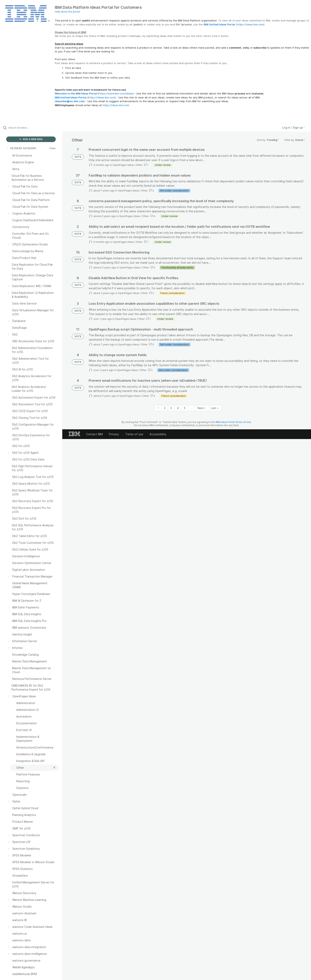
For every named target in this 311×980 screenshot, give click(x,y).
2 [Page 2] (165, 408)
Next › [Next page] (202, 408)
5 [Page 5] (185, 408)
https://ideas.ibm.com (250, 24)
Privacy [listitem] (114, 434)
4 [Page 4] (178, 408)
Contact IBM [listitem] (95, 434)
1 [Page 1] (158, 408)
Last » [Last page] (215, 408)
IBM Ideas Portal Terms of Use (233, 422)
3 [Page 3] (171, 408)
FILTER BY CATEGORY (21, 148)
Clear (53, 148)
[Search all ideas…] (36, 128)
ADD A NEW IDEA (31, 139)
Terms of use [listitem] (134, 434)
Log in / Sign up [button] (294, 127)
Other (139, 165)
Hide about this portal (67, 12)
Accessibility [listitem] (158, 434)
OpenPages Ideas (123, 165)
